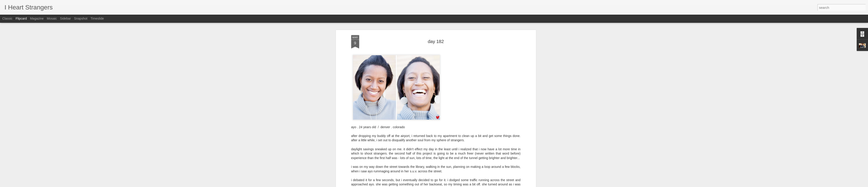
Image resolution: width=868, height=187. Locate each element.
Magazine (37, 18)
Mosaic (52, 18)
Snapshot (81, 18)
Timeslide (97, 18)
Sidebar (66, 18)
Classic (7, 18)
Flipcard (21, 18)
